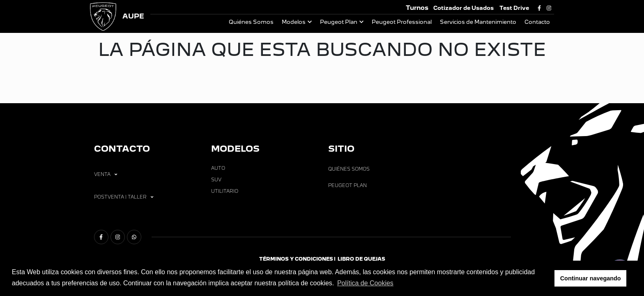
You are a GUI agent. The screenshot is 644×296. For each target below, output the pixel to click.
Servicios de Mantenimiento (478, 22)
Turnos (417, 8)
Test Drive (514, 8)
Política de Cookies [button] (365, 283)
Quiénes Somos (251, 22)
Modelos (294, 22)
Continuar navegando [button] (591, 278)
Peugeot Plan (339, 22)
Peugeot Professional (402, 22)
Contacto (537, 22)
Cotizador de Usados (463, 8)
